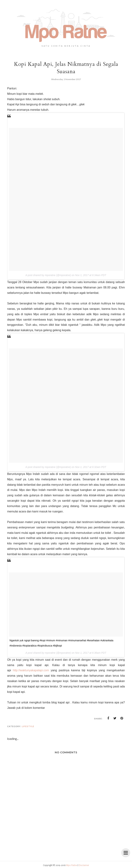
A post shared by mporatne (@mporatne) (48, 275)
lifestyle (28, 726)
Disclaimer (84, 865)
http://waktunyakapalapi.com (31, 670)
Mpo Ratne (72, 865)
